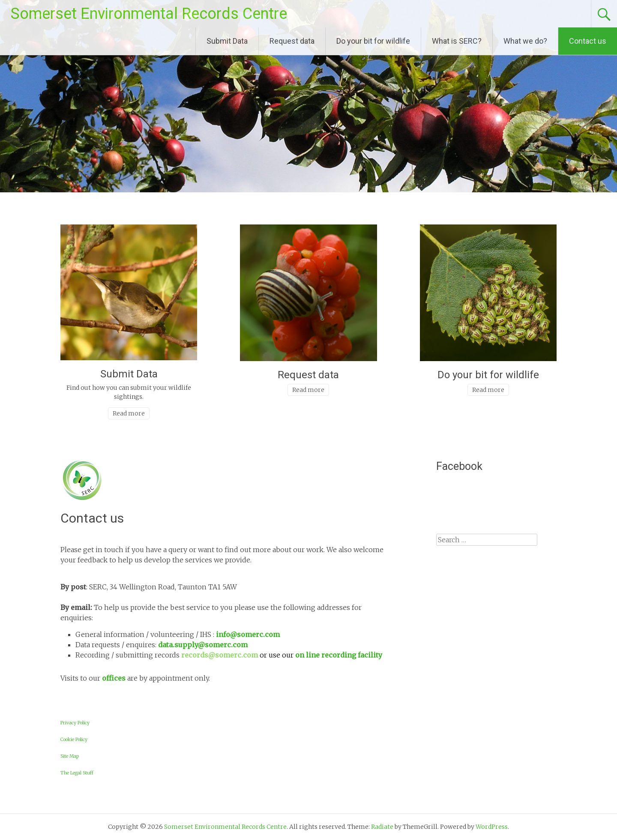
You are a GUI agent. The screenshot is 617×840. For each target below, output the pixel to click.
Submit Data (227, 41)
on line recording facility (339, 655)
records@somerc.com (220, 655)
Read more (129, 413)
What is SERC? (457, 41)
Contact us (588, 41)
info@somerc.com (248, 634)
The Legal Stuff (77, 773)
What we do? (525, 41)
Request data (292, 41)
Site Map (70, 756)
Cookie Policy (74, 740)
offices (114, 678)
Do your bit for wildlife (373, 41)
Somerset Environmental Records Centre (149, 14)
